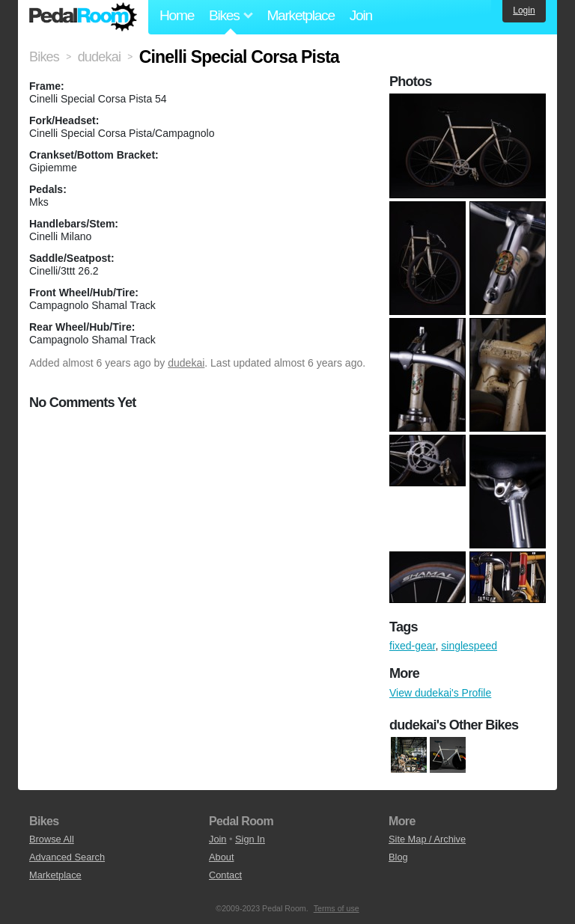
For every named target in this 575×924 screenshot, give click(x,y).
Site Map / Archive (427, 839)
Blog (398, 857)
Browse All (52, 839)
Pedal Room (83, 17)
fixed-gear (412, 646)
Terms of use (337, 908)
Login (524, 10)
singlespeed (469, 646)
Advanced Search (67, 857)
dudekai (186, 363)
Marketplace (300, 15)
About (221, 857)
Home (177, 15)
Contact (225, 875)
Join (361, 15)
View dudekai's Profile (440, 693)
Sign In (250, 839)
